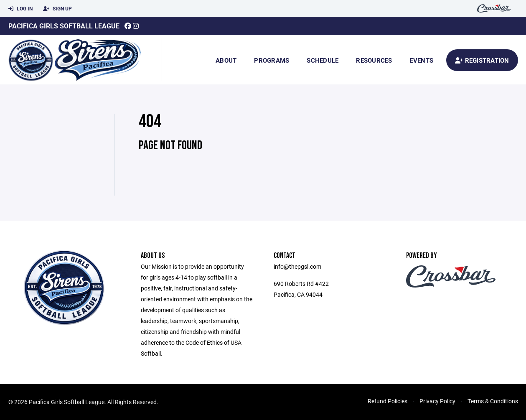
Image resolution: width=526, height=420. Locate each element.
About (226, 60)
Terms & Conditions (493, 401)
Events (422, 60)
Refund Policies (388, 401)
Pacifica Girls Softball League (64, 26)
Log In (20, 9)
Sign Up (57, 9)
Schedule (323, 60)
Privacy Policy (437, 401)
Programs (272, 60)
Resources (374, 60)
